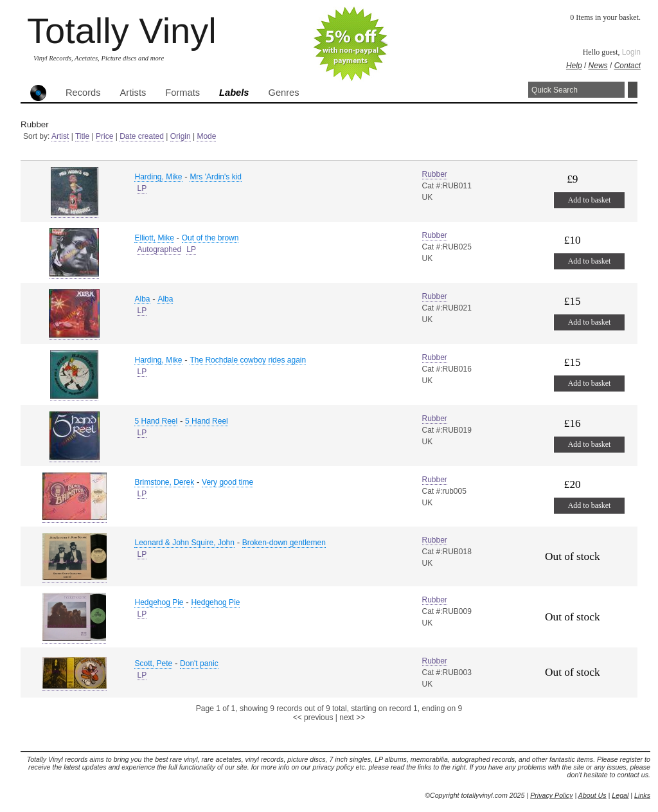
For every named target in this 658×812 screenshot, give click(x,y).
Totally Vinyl (122, 31)
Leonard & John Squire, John (184, 543)
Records (83, 93)
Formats (182, 93)
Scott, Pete (153, 663)
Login (631, 52)
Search (633, 90)
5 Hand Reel (156, 421)
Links (642, 795)
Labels (234, 93)
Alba (142, 299)
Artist (60, 136)
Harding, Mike (158, 177)
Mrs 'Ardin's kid (216, 177)
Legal (620, 795)
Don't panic (199, 663)
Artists (133, 93)
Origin (181, 136)
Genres (283, 93)
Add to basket (590, 200)
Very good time (227, 482)
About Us (592, 795)
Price (104, 136)
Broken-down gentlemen (284, 543)
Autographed (159, 249)
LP (142, 188)
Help (574, 66)
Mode (206, 136)
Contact (627, 66)
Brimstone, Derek (164, 482)
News (598, 66)
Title (82, 136)
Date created (142, 136)
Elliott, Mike (154, 238)
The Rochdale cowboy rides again (248, 360)
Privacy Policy (551, 795)
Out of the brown (210, 238)
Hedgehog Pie (159, 602)
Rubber (435, 174)
